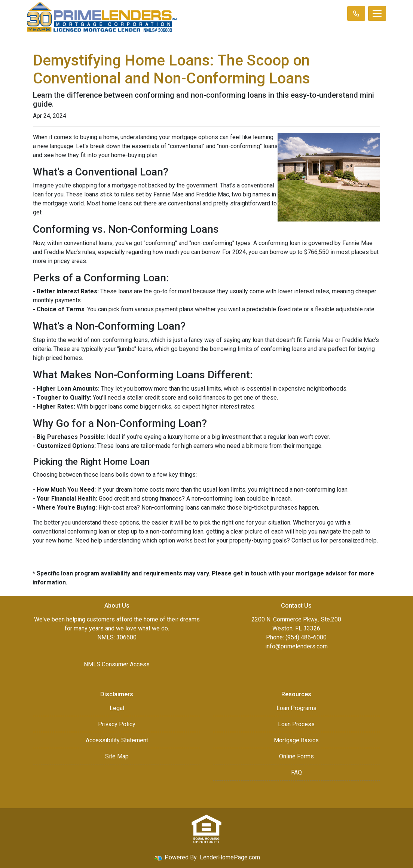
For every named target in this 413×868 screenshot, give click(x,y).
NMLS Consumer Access (117, 664)
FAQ (296, 772)
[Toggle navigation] (377, 13)
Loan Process (296, 724)
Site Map (117, 756)
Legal (117, 708)
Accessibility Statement (117, 740)
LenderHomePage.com (230, 857)
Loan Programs (296, 708)
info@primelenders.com (296, 646)
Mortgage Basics (296, 740)
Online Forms (296, 756)
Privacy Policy (117, 724)
